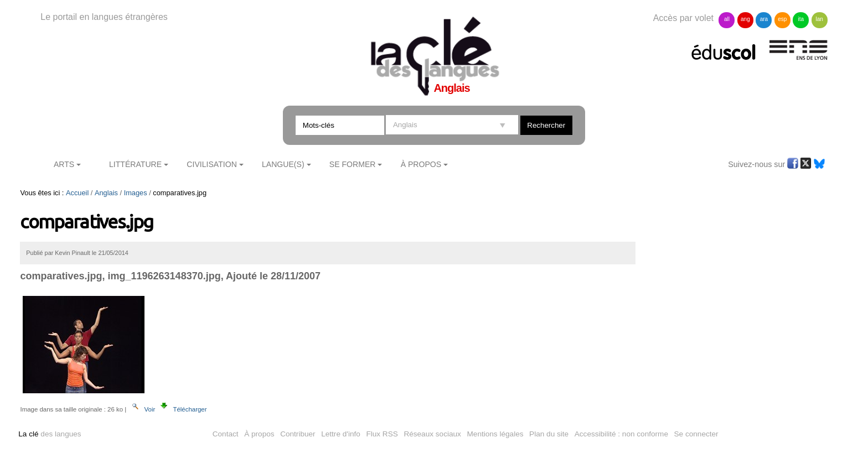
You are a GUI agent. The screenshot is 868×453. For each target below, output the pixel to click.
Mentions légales (495, 434)
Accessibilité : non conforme (621, 434)
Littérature (135, 164)
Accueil (77, 193)
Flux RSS (382, 434)
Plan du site (549, 434)
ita (801, 19)
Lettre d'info (341, 434)
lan (820, 19)
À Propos (421, 164)
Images (136, 193)
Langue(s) (283, 164)
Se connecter (696, 434)
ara (764, 19)
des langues (50, 434)
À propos (259, 434)
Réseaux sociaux (432, 434)
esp (782, 19)
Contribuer (298, 434)
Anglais (106, 193)
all (727, 19)
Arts (64, 164)
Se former (353, 164)
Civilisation (211, 164)
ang (745, 19)
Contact (226, 434)
